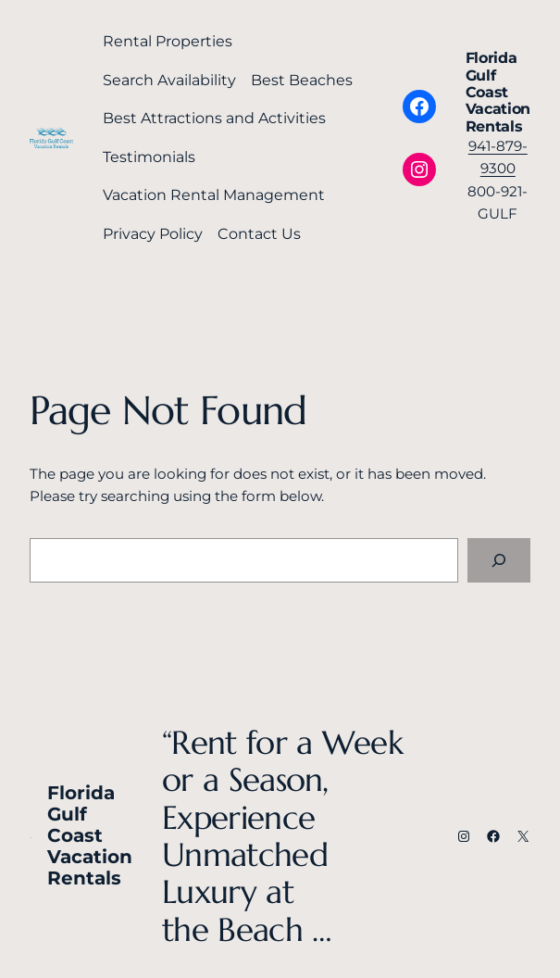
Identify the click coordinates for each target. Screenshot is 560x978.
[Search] (499, 560)
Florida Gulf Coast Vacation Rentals (498, 92)
